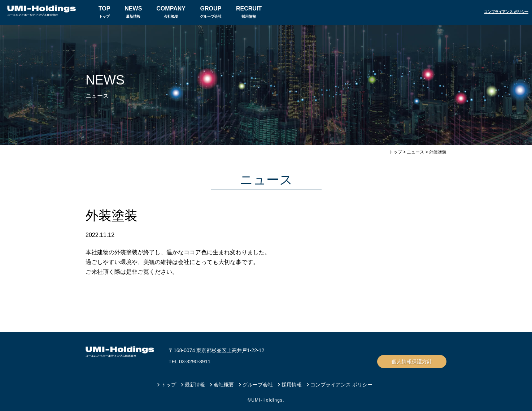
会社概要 (171, 11)
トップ (104, 11)
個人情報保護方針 (412, 362)
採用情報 (249, 11)
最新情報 (133, 11)
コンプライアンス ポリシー (506, 12)
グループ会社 (211, 11)
